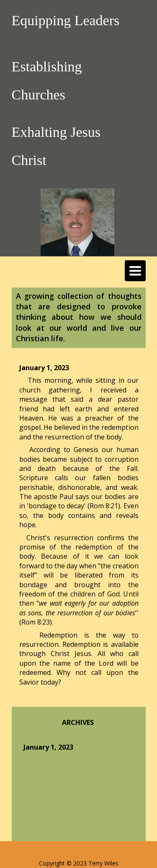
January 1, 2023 (48, 747)
